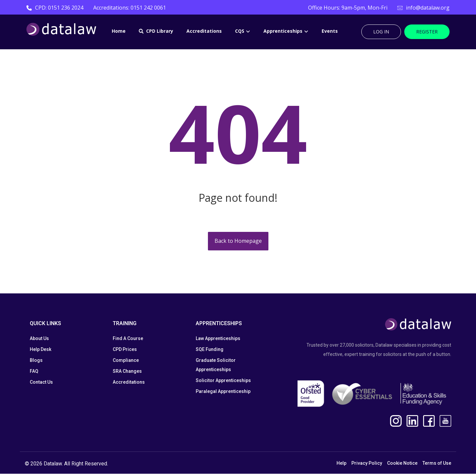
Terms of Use (437, 464)
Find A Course (128, 339)
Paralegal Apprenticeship (223, 392)
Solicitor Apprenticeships (223, 381)
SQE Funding (210, 350)
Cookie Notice (402, 464)
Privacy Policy (367, 464)
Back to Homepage (238, 241)
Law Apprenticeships (218, 339)
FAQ (34, 371)
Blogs (36, 361)
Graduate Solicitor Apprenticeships (216, 365)
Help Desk (40, 350)
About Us (39, 339)
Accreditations (129, 382)
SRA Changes (127, 371)
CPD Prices (125, 350)
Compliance (126, 361)
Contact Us (41, 382)
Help (341, 464)
